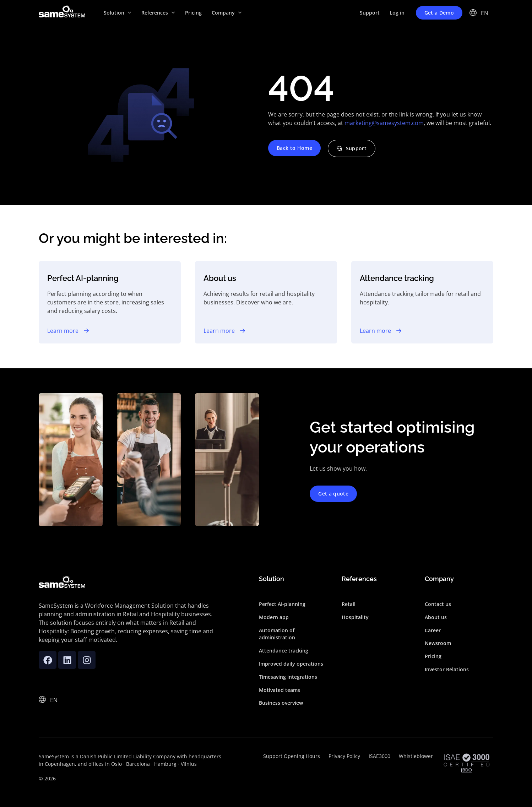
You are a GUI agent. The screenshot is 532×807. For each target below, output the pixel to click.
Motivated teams (279, 690)
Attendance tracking (284, 651)
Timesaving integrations (288, 677)
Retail (349, 604)
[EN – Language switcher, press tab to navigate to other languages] (485, 13)
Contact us (438, 604)
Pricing (433, 656)
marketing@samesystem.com (384, 123)
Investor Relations (447, 669)
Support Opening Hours (292, 756)
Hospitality (355, 617)
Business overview (281, 703)
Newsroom (438, 643)
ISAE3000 (379, 756)
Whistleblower (416, 756)
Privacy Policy (344, 756)
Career (433, 630)
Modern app (274, 617)
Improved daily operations (291, 664)
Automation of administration (277, 634)
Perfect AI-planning (282, 604)
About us (436, 617)
